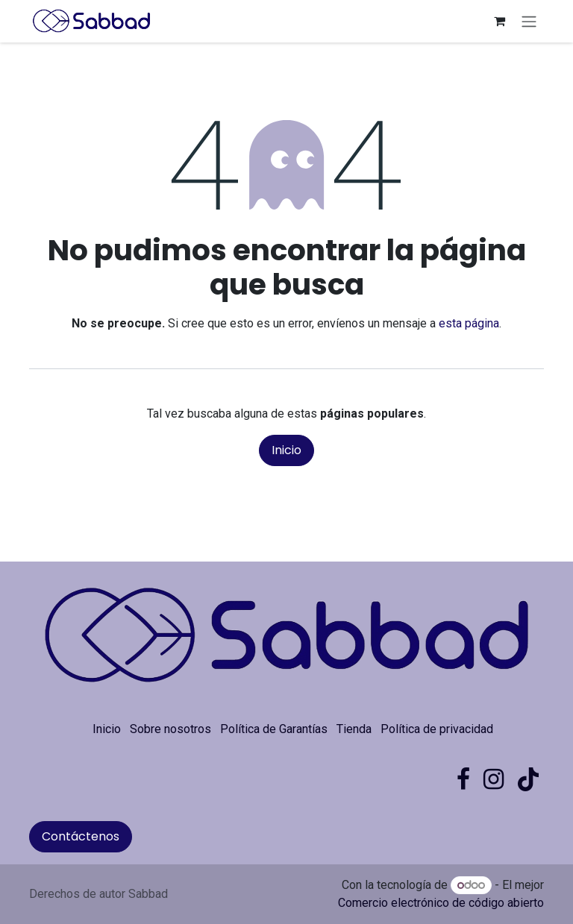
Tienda (354, 729)
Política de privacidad (437, 729)
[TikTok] (528, 779)
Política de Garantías (274, 729)
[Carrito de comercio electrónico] (499, 21)
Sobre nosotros (170, 729)
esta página (469, 323)
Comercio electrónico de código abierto (441, 903)
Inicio (286, 450)
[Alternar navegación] (529, 21)
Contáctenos (81, 836)
